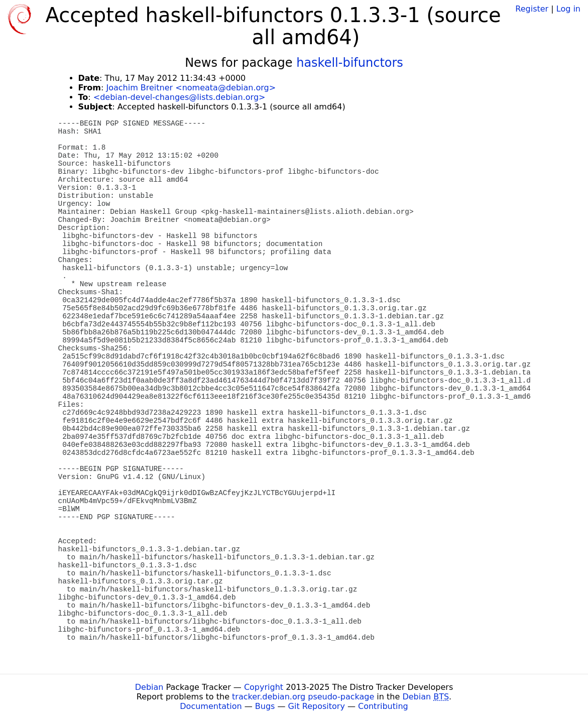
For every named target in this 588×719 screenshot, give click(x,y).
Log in (568, 9)
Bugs (265, 706)
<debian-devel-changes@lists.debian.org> (180, 97)
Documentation (211, 706)
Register (532, 9)
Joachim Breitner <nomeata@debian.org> (191, 88)
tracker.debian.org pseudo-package (303, 697)
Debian (149, 687)
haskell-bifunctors (350, 63)
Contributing (383, 706)
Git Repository (317, 706)
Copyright (264, 687)
